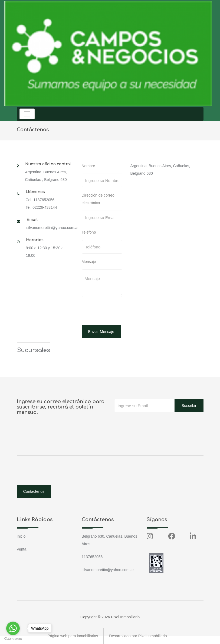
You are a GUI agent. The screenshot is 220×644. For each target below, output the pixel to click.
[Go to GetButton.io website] (13, 639)
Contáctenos (34, 491)
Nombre (88, 166)
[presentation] (119, 312)
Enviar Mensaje (101, 332)
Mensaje (89, 262)
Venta (22, 549)
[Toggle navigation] (27, 114)
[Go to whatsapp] (13, 628)
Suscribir (189, 406)
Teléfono (89, 232)
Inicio (21, 536)
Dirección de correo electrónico (98, 199)
